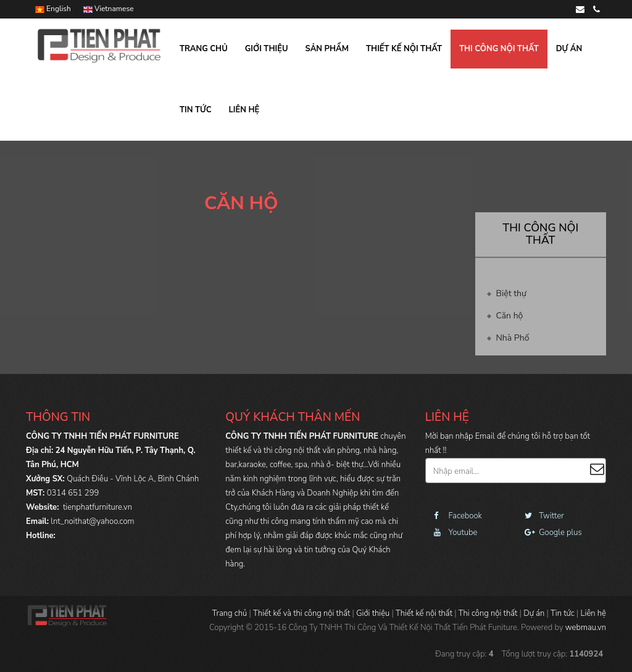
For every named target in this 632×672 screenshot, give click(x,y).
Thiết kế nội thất (404, 49)
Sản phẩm (327, 49)
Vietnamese (109, 9)
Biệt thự (511, 293)
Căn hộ (510, 316)
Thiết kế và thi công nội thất (301, 613)
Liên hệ (244, 110)
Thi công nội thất (499, 49)
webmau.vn (586, 628)
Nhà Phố (513, 338)
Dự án (569, 49)
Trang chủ (204, 49)
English (53, 9)
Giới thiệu (267, 49)
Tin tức (195, 110)
